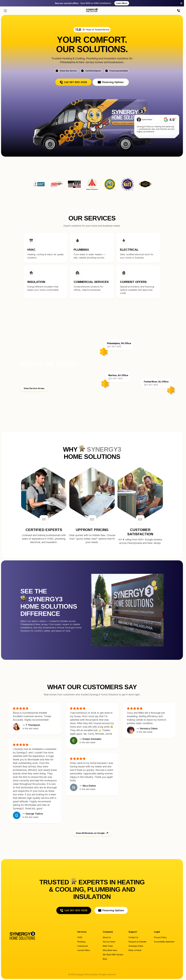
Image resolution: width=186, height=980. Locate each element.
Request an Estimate (137, 942)
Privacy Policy (160, 937)
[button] (73, 82)
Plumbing (81, 942)
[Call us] (179, 11)
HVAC (80, 937)
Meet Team (108, 946)
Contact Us (133, 937)
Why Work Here (110, 950)
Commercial (82, 946)
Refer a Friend (135, 950)
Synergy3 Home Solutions (145, 184)
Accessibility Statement (164, 942)
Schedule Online (136, 946)
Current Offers (84, 950)
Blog (105, 959)
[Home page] (92, 10)
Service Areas (109, 942)
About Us (107, 937)
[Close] (181, 3)
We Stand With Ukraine (113, 955)
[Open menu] (5, 11)
